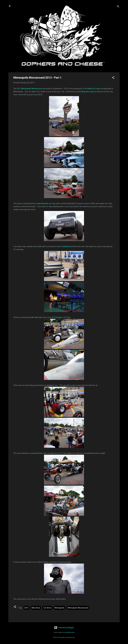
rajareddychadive (69, 632)
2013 (26, 608)
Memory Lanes (94, 89)
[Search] (118, 7)
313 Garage (57, 317)
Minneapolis (59, 608)
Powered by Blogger (64, 628)
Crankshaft (66, 246)
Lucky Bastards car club (45, 203)
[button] (113, 78)
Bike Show (36, 608)
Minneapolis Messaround (32, 89)
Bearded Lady (87, 92)
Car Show (47, 608)
